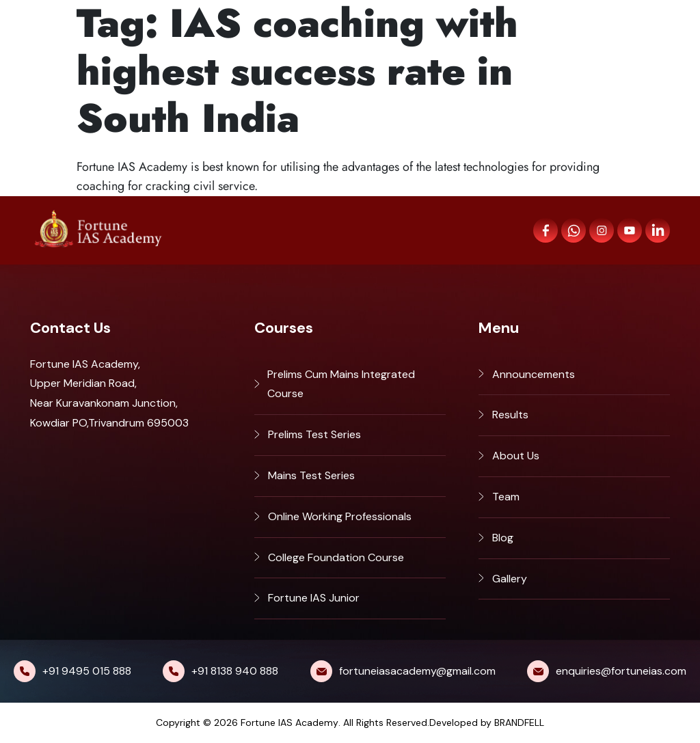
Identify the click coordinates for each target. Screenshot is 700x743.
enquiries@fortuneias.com (621, 671)
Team (506, 497)
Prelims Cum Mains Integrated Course (341, 384)
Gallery (510, 579)
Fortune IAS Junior (314, 598)
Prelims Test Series (314, 434)
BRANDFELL (519, 722)
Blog (503, 538)
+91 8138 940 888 (235, 671)
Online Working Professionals (340, 516)
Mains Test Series (311, 475)
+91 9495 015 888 (87, 671)
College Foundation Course (336, 557)
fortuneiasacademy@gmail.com (417, 671)
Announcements (534, 374)
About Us (516, 456)
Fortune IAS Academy (290, 722)
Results (510, 415)
